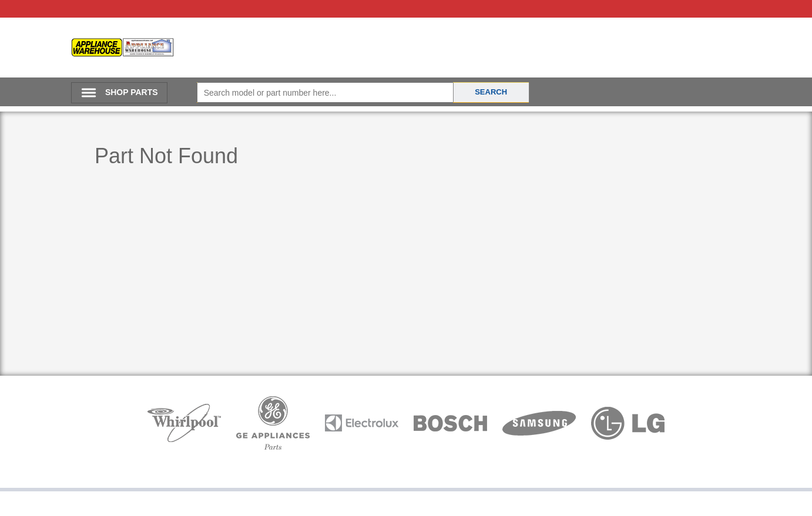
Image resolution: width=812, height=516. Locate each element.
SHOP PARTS (132, 92)
